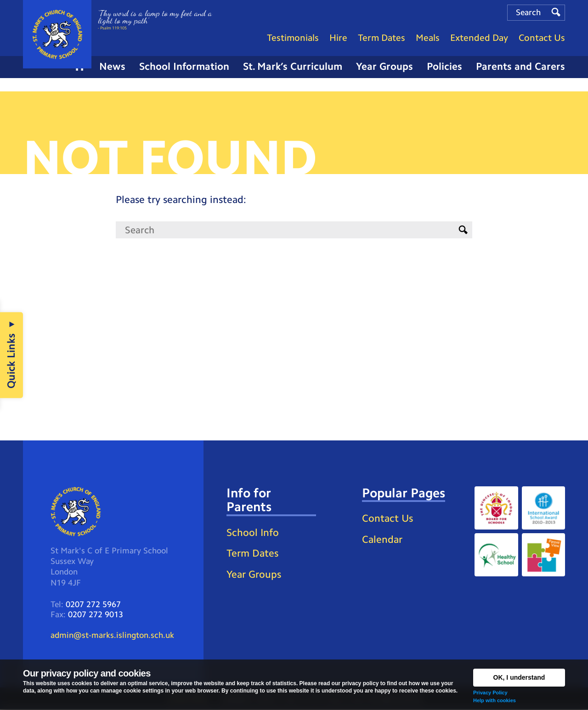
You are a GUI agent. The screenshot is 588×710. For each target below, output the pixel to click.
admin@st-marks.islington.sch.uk (112, 636)
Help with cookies (495, 700)
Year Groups (254, 575)
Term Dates (252, 554)
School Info (253, 533)
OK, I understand (519, 677)
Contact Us (387, 519)
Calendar (382, 540)
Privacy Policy (490, 693)
